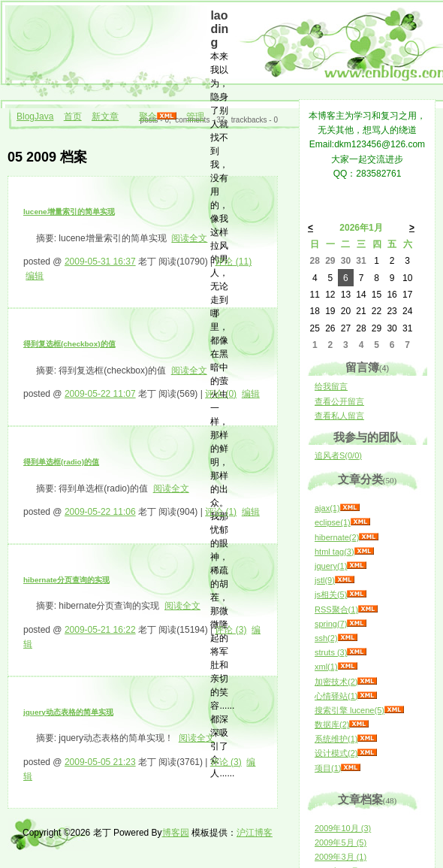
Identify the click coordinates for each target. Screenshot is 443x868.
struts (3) (331, 652)
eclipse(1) (333, 522)
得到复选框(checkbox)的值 (69, 344)
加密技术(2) (336, 682)
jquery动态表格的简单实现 (68, 712)
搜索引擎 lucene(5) (350, 710)
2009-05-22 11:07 (100, 394)
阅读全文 (189, 238)
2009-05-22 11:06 (100, 512)
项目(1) (328, 768)
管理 (195, 116)
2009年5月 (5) (341, 842)
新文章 (105, 116)
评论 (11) (233, 262)
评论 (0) (221, 394)
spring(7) (331, 624)
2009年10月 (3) (343, 828)
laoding (219, 29)
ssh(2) (326, 638)
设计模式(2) (336, 753)
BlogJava (35, 116)
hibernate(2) (337, 537)
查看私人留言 (339, 416)
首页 (73, 116)
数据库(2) (332, 724)
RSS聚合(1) (336, 609)
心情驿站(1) (336, 696)
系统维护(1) (336, 739)
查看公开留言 (339, 401)
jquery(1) (331, 566)
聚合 (148, 116)
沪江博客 (255, 833)
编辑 (35, 276)
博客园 (176, 833)
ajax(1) (327, 508)
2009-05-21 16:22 (100, 630)
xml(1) (326, 667)
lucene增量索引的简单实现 (69, 212)
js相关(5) (331, 594)
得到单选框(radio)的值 (61, 462)
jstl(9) (325, 580)
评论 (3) (231, 630)
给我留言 (331, 386)
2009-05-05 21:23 (100, 762)
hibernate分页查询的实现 (66, 580)
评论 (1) (221, 512)
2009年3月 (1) (341, 857)
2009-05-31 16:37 (100, 262)
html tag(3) (335, 552)
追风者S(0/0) (338, 455)
